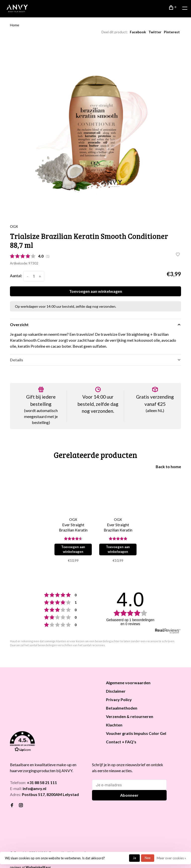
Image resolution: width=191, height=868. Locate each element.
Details (17, 360)
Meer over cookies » (171, 858)
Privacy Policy (119, 699)
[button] (52, 742)
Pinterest (172, 32)
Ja (134, 858)
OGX (14, 226)
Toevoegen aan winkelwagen (96, 291)
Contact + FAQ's (121, 742)
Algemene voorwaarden (128, 683)
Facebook (138, 32)
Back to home (168, 467)
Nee (148, 858)
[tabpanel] (95, 129)
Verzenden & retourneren (130, 716)
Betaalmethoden (122, 708)
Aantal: (16, 276)
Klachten (114, 725)
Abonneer (129, 795)
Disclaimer (116, 691)
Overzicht (19, 324)
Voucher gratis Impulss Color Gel (136, 733)
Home (15, 25)
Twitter (155, 32)
